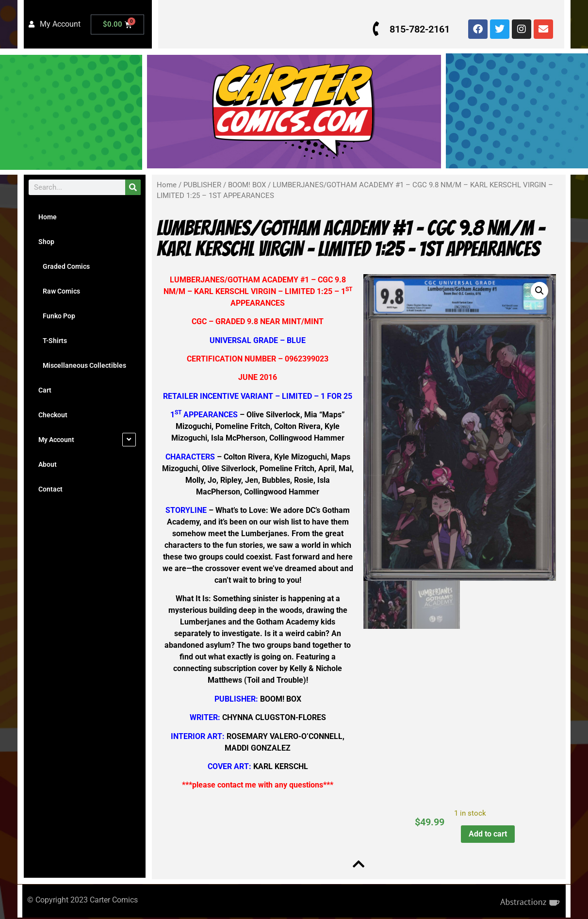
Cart (45, 390)
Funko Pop (57, 316)
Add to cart (487, 834)
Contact (50, 489)
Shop (46, 242)
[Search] (133, 187)
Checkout (53, 415)
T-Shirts (53, 341)
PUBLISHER (202, 185)
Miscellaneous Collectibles (82, 365)
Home (48, 217)
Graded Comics (64, 266)
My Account (56, 440)
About (48, 464)
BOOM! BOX (247, 185)
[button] (538, 291)
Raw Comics (59, 291)
